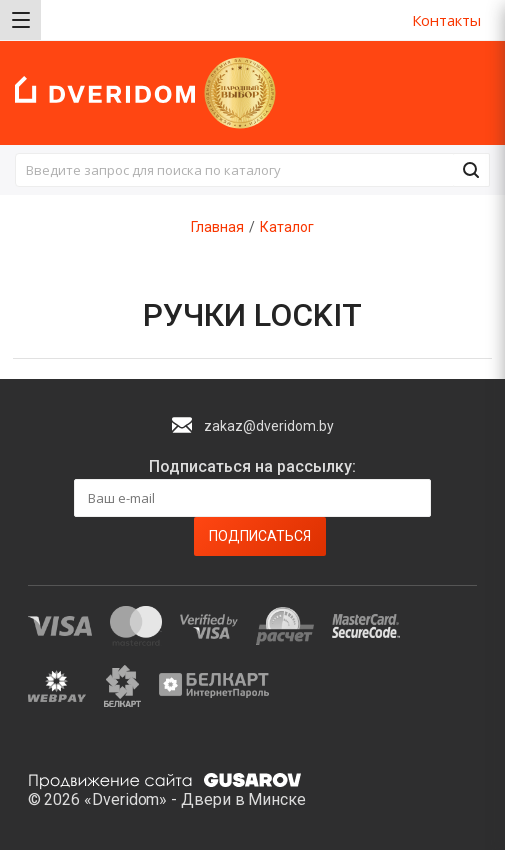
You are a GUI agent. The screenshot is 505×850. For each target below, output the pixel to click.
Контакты (446, 20)
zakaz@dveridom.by (269, 426)
